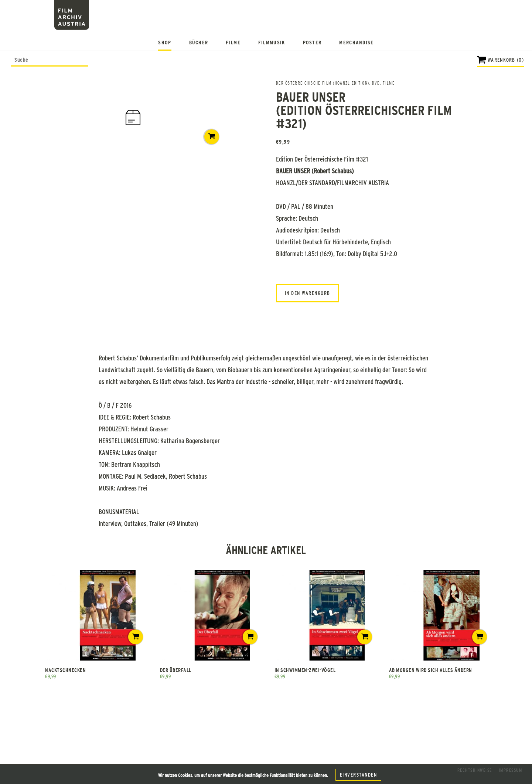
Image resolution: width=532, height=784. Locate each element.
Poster (312, 42)
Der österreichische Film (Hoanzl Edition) (323, 83)
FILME (389, 83)
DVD (376, 83)
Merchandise (356, 42)
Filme (233, 42)
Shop (165, 42)
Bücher (199, 42)
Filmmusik (272, 42)
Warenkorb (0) (506, 60)
